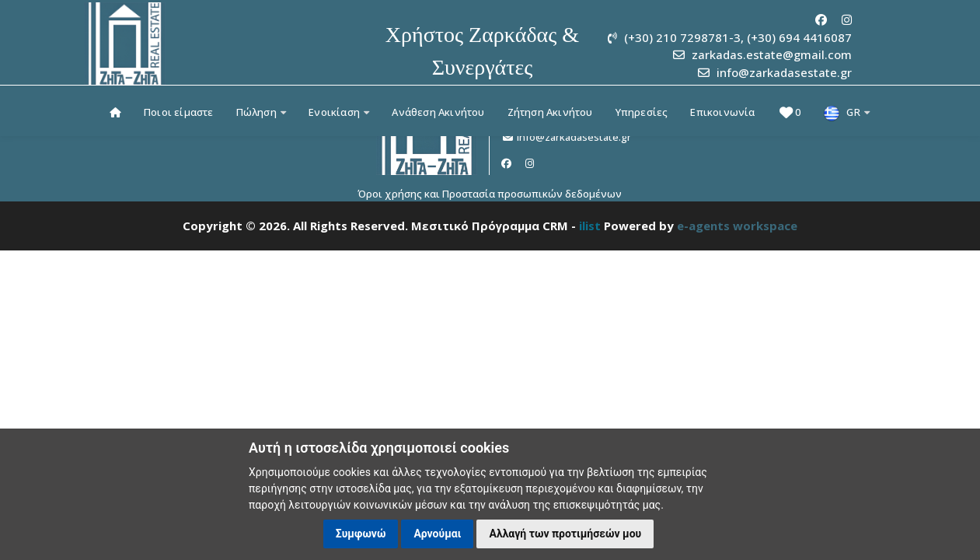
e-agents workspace (737, 226)
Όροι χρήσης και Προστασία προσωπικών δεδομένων (490, 194)
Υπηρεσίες (642, 112)
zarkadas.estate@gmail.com (772, 54)
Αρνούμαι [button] (437, 534)
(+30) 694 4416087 (799, 37)
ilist (590, 226)
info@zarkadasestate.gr (784, 72)
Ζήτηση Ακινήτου (550, 112)
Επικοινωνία (722, 112)
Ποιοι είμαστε (179, 112)
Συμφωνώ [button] (361, 534)
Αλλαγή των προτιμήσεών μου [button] (565, 534)
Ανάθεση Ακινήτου (438, 112)
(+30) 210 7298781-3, (684, 37)
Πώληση (262, 112)
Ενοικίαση (339, 112)
